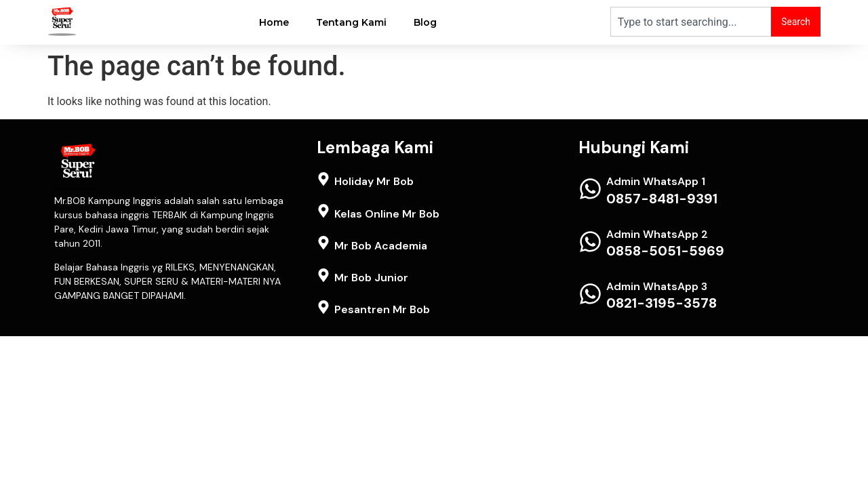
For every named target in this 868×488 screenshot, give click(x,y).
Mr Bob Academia (381, 246)
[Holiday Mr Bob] (323, 179)
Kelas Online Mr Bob (387, 214)
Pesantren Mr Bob (382, 309)
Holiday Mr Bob (374, 181)
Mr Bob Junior (371, 278)
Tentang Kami (351, 22)
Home (274, 22)
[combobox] (691, 22)
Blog (425, 22)
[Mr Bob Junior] (323, 275)
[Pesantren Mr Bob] (323, 307)
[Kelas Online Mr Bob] (323, 211)
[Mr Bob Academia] (323, 243)
